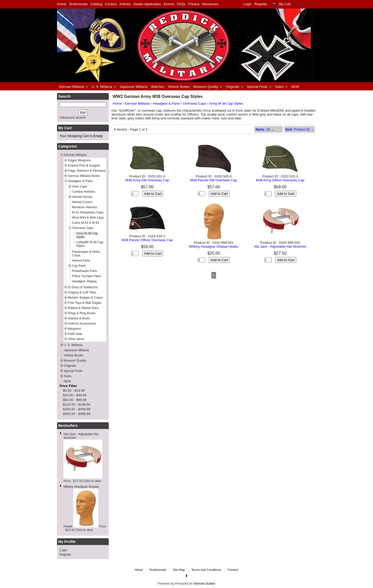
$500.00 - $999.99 (77, 414)
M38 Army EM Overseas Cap (147, 180)
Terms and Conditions (206, 570)
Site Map (179, 570)
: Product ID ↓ (299, 129)
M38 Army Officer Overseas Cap (280, 180)
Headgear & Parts (166, 103)
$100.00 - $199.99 (77, 404)
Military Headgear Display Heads (214, 246)
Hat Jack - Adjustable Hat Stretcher (280, 246)
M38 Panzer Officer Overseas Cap (147, 240)
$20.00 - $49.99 (75, 395)
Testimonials (78, 4)
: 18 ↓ (265, 129)
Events (169, 4)
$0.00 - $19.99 (74, 390)
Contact (111, 4)
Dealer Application (147, 4)
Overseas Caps (195, 103)
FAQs (181, 4)
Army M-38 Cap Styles (226, 103)
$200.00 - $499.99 (77, 409)
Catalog (96, 4)
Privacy (194, 4)
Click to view (92, 481)
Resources (210, 4)
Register (261, 4)
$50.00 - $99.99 (75, 400)
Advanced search (73, 117)
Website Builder (204, 584)
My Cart (285, 4)
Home (62, 4)
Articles (125, 4)
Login (248, 4)
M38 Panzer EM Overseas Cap (214, 180)
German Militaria (137, 103)
